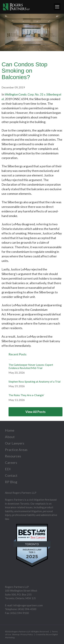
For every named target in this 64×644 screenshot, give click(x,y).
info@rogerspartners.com (28, 605)
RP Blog (11, 482)
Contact (11, 475)
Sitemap (16, 634)
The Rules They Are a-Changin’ (26, 395)
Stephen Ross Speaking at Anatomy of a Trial (34, 381)
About (10, 437)
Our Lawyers (15, 443)
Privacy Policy (27, 634)
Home (10, 430)
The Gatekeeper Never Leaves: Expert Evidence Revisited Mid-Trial (31, 366)
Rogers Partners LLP (21, 632)
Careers (11, 462)
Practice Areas (16, 450)
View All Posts (35, 412)
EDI (8, 469)
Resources (13, 456)
